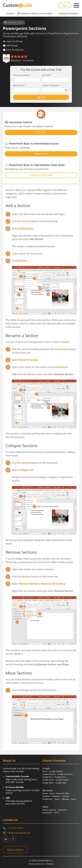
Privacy (50, 864)
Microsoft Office (63, 793)
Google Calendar (56, 771)
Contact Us (10, 820)
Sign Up (41, 97)
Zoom (57, 813)
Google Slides (48, 783)
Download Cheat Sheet (41, 175)
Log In (65, 5)
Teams (57, 799)
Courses (10, 13)
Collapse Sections (21, 446)
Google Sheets (62, 780)
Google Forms (48, 780)
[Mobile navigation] (76, 5)
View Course (41, 154)
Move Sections (19, 673)
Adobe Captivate (49, 810)
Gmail (45, 771)
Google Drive (60, 777)
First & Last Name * (22, 75)
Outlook (65, 796)
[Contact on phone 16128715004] (41, 828)
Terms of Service (36, 864)
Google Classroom (65, 774)
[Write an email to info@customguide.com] (41, 833)
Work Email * (19, 85)
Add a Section (18, 206)
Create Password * (51, 85)
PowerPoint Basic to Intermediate (36, 13)
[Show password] (66, 90)
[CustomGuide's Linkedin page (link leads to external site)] (6, 839)
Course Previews (54, 761)
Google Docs (48, 777)
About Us (9, 761)
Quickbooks (47, 813)
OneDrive (46, 796)
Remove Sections (21, 552)
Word (74, 799)
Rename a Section (22, 335)
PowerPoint (47, 799)
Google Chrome (49, 774)
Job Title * (47, 75)
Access (45, 793)
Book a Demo (15, 850)
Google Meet (61, 783)
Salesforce (62, 810)
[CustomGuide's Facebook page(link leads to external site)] (13, 839)
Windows (66, 799)
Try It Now (41, 132)
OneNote (56, 796)
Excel (52, 793)
